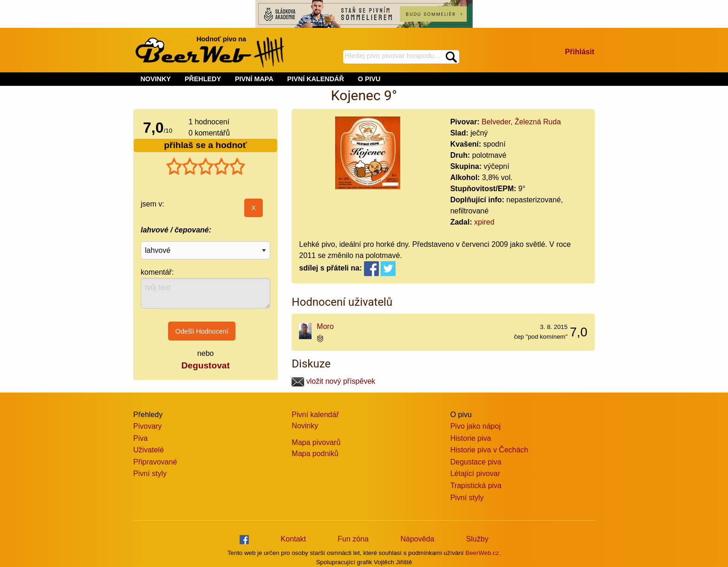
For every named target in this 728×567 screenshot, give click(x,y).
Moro (325, 326)
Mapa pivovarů (316, 442)
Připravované (155, 462)
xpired (484, 222)
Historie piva (471, 438)
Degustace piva (476, 462)
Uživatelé (149, 450)
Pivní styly (150, 474)
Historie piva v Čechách (489, 450)
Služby (477, 539)
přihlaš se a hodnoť (205, 145)
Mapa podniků (315, 454)
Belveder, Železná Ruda (521, 122)
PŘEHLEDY (203, 79)
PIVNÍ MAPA (254, 79)
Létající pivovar (475, 474)
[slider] (206, 167)
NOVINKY (156, 79)
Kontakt (293, 539)
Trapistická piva (476, 486)
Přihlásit (580, 52)
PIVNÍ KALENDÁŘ (316, 79)
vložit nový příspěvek (333, 381)
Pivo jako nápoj (476, 426)
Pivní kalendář (315, 415)
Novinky (305, 426)
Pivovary (147, 426)
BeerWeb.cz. (483, 553)
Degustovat (205, 365)
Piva (140, 438)
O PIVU (369, 79)
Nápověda (417, 539)
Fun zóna (353, 539)
